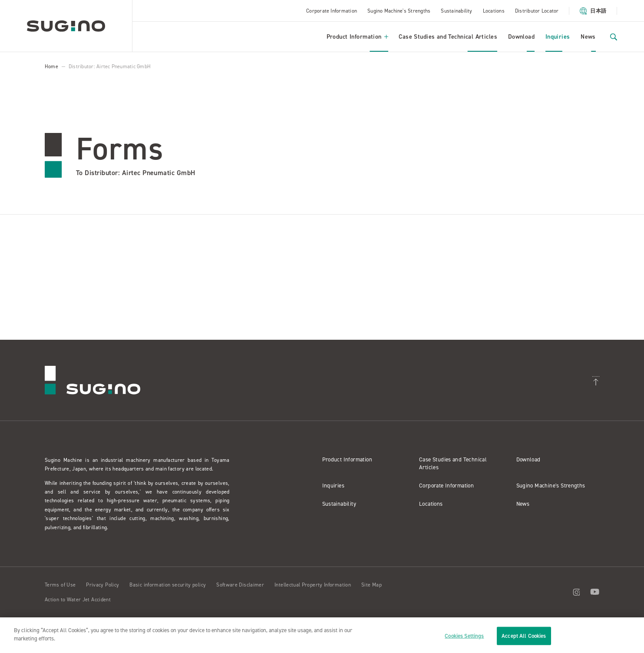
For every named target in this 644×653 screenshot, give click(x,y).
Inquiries (558, 37)
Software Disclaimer (240, 585)
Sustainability (456, 11)
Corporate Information (332, 11)
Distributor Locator (537, 11)
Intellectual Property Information (313, 585)
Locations (494, 11)
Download (521, 37)
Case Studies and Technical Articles (448, 37)
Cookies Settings (464, 636)
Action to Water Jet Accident (78, 600)
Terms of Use (60, 585)
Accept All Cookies (524, 636)
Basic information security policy (168, 585)
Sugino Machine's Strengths (399, 11)
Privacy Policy (102, 585)
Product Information (357, 37)
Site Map (372, 585)
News (588, 37)
